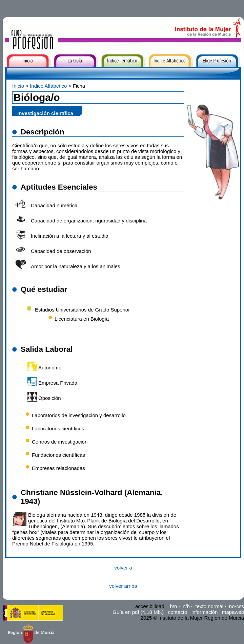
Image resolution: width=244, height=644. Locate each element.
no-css (237, 606)
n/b (186, 606)
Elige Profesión (214, 72)
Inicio (10, 72)
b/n (173, 606)
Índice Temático (120, 72)
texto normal (210, 606)
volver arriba (123, 586)
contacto (178, 612)
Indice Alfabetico (48, 86)
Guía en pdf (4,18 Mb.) (138, 612)
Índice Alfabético (168, 72)
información (205, 612)
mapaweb (233, 612)
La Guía (62, 72)
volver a (123, 568)
